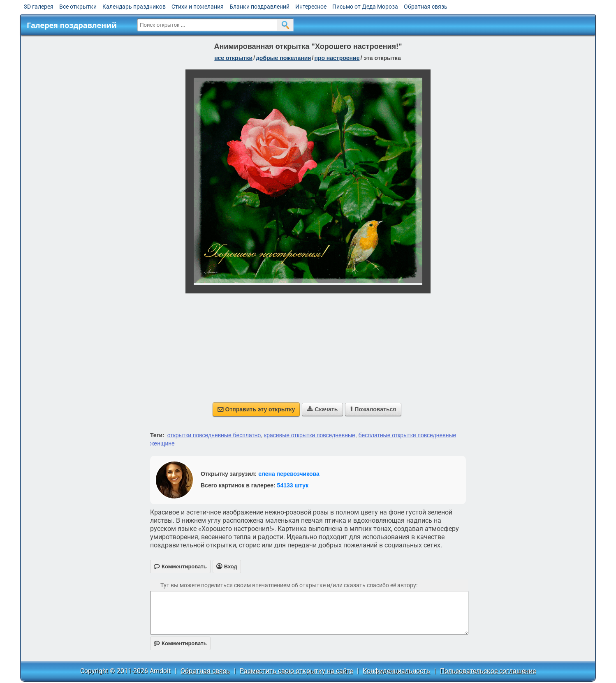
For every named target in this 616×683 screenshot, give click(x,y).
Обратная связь (426, 7)
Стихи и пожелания (198, 7)
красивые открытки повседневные (310, 435)
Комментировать (180, 643)
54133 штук (293, 485)
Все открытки (78, 7)
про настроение (337, 58)
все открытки (233, 58)
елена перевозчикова (289, 474)
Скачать (322, 409)
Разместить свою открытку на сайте (296, 671)
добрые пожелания (284, 58)
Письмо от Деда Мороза (365, 7)
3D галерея (39, 7)
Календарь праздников (134, 7)
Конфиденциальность (396, 671)
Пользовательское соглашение (488, 671)
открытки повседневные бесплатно (214, 435)
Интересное (311, 7)
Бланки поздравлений (259, 7)
